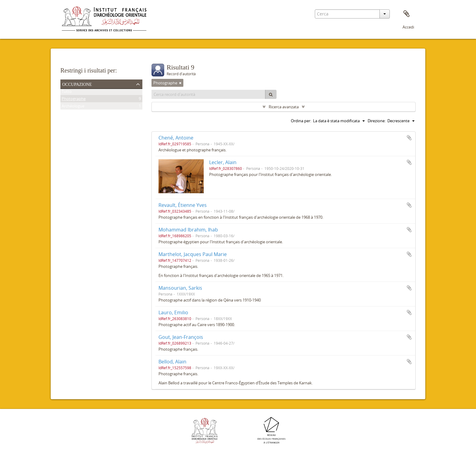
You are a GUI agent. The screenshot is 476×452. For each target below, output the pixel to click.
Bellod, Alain (172, 362)
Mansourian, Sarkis (180, 288)
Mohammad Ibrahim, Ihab (188, 230)
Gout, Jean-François (181, 337)
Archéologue (73, 107)
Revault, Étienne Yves (183, 205)
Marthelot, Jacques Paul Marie (193, 254)
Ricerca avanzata (284, 107)
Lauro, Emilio (173, 312)
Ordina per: (301, 121)
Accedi (408, 27)
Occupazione (77, 84)
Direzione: (377, 121)
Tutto (67, 93)
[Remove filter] (180, 83)
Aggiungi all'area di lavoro (409, 138)
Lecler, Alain (223, 162)
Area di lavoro (406, 14)
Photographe (74, 100)
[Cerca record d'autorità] (209, 94)
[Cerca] (271, 94)
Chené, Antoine (176, 138)
